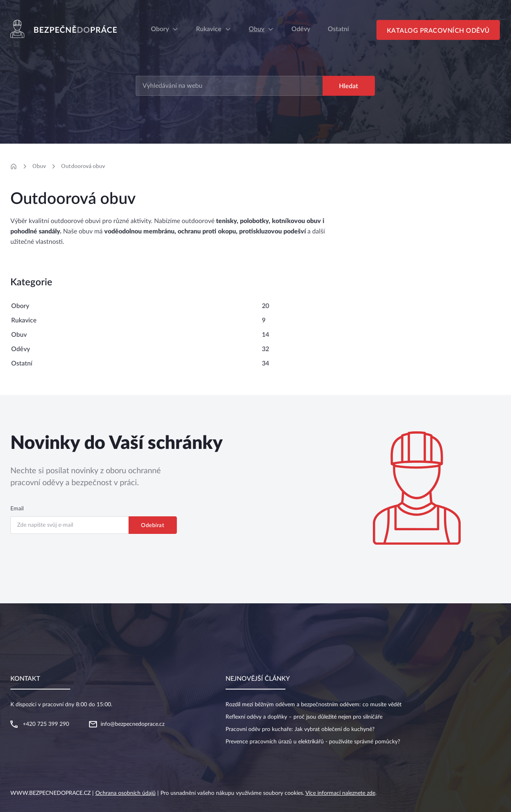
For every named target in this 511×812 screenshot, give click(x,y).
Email (17, 509)
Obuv (256, 29)
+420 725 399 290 (46, 724)
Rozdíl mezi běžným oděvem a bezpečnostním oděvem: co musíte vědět (314, 705)
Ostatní (22, 364)
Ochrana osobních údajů (126, 793)
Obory (160, 29)
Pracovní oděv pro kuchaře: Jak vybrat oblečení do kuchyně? (300, 729)
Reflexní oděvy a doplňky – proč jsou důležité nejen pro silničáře (304, 717)
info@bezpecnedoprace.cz (133, 724)
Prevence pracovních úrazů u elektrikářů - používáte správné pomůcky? (313, 742)
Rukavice (209, 29)
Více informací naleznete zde (340, 793)
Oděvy (21, 349)
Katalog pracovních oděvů (438, 31)
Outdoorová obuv (83, 166)
